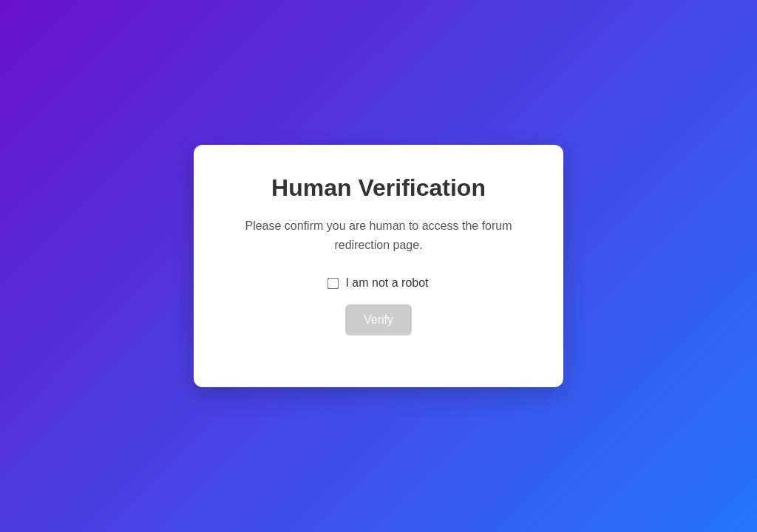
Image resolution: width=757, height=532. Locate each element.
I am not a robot (387, 283)
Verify (378, 320)
